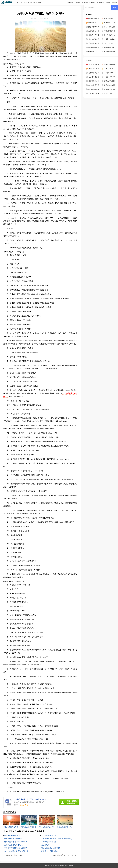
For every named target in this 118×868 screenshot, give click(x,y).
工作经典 (107, 3)
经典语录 (77, 3)
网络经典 (70, 3)
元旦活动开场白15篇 (49, 836)
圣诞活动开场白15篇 (49, 842)
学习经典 (100, 3)
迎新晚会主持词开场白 (49, 851)
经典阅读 (85, 3)
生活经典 (115, 3)
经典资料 (92, 3)
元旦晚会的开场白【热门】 (14, 845)
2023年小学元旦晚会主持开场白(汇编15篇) (57, 839)
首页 (26, 3)
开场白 (40, 3)
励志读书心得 (109, 19)
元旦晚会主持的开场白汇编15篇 (16, 842)
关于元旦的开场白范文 (12, 836)
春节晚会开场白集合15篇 (13, 839)
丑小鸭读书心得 (94, 47)
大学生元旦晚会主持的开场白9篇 (16, 851)
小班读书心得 (109, 43)
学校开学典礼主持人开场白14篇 (16, 848)
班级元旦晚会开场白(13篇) (51, 848)
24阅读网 (56, 866)
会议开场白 (45, 845)
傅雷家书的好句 (109, 31)
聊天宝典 (32, 3)
